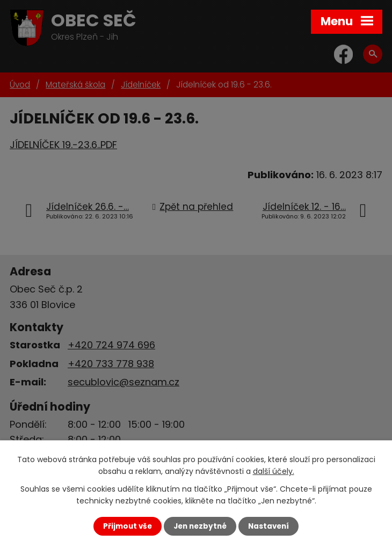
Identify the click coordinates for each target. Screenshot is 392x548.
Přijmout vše (128, 526)
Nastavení (268, 526)
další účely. (274, 471)
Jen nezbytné (200, 526)
